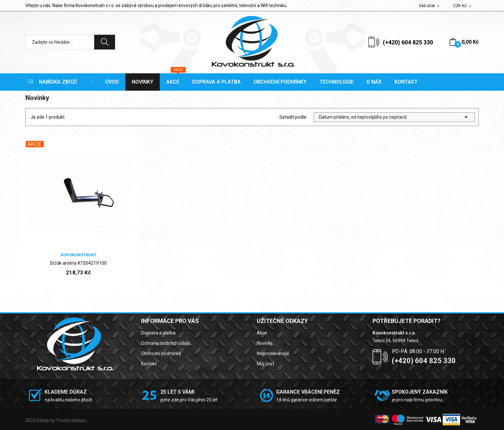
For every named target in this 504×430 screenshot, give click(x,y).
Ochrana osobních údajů (166, 343)
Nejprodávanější (273, 353)
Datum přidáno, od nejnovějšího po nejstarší (394, 117)
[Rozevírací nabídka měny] (463, 6)
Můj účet (265, 364)
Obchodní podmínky (161, 353)
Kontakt (149, 364)
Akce (262, 333)
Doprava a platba (158, 333)
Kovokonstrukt (79, 255)
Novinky (265, 343)
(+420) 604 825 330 (408, 42)
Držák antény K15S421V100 (78, 263)
